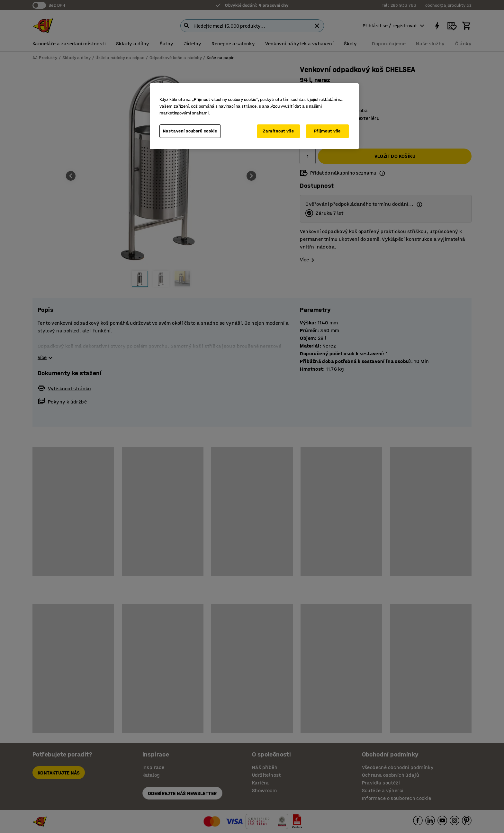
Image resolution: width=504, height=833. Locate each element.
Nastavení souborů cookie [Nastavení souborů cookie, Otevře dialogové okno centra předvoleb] (190, 131)
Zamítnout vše (278, 131)
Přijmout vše (327, 131)
